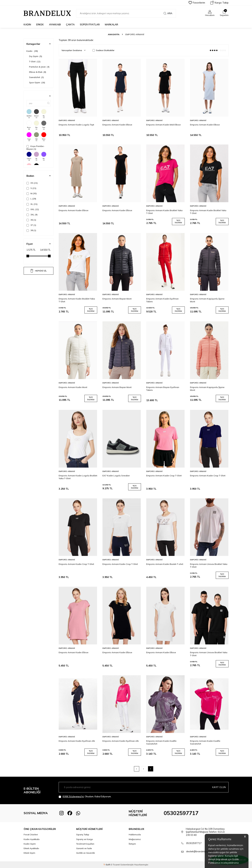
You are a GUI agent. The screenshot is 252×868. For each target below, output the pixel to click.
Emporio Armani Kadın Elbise (117, 125)
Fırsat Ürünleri (31, 835)
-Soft (107, 865)
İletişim (132, 844)
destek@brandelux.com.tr (200, 851)
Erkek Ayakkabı (31, 848)
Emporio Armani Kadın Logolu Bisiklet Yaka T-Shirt (78, 477)
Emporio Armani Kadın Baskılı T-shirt (165, 564)
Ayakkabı (55, 24)
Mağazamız (135, 839)
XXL (33, 209)
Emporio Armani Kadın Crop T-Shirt (164, 476)
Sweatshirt (36, 77)
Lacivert (29, 156)
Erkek (40, 24)
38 (31, 230)
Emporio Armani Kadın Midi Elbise (163, 125)
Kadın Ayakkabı (32, 839)
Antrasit (36, 114)
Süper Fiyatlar (90, 24)
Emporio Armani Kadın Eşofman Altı (77, 741)
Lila (36, 156)
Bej (44, 114)
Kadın (27, 24)
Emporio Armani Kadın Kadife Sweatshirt (161, 742)
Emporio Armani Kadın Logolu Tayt (76, 125)
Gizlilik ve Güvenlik (85, 853)
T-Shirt (35, 61)
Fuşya (29, 137)
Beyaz (29, 125)
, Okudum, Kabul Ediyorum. (85, 797)
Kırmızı (44, 137)
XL (32, 204)
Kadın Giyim (30, 844)
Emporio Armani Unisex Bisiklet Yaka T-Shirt (209, 565)
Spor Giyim (37, 82)
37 (31, 225)
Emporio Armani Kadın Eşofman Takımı (162, 300)
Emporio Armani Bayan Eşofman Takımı (163, 389)
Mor (44, 156)
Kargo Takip (219, 3)
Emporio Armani (67, 120)
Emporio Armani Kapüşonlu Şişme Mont (207, 300)
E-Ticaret (115, 865)
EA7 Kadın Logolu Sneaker (116, 476)
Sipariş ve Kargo (85, 839)
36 (31, 220)
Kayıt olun (219, 787)
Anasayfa (114, 34)
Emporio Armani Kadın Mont (73, 387)
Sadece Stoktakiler (103, 50)
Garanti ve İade (84, 848)
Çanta (70, 24)
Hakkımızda (135, 835)
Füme (44, 125)
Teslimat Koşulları (85, 844)
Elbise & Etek (38, 72)
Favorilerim (197, 3)
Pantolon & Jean (39, 67)
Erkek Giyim (29, 853)
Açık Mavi (29, 114)
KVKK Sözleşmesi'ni (73, 796)
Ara (168, 13)
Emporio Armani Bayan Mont (117, 387)
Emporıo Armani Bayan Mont (117, 299)
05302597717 (181, 813)
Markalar (111, 24)
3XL (32, 215)
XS (32, 183)
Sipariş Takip (83, 835)
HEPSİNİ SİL (38, 271)
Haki (36, 137)
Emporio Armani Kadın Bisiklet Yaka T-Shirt (164, 212)
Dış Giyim (36, 56)
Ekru (36, 125)
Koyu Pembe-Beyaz (35, 148)
